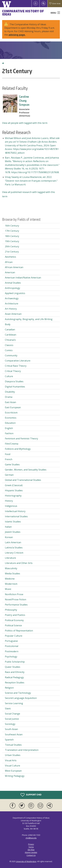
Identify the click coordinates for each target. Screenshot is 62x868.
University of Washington (26, 861)
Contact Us (31, 855)
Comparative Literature (18, 361)
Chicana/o (10, 340)
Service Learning (14, 703)
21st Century (12, 252)
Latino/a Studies (14, 548)
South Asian (11, 729)
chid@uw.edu (31, 838)
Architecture (12, 304)
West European (13, 771)
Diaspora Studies (14, 381)
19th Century (12, 241)
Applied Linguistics (15, 293)
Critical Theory (13, 371)
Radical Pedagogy (14, 677)
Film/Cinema (12, 444)
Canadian (10, 329)
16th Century (12, 226)
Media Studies (13, 574)
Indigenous (11, 506)
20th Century (12, 246)
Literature (10, 558)
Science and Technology (18, 693)
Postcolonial (12, 646)
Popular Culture (14, 636)
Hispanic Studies (14, 490)
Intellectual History (15, 511)
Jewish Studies (13, 532)
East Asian (10, 402)
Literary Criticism (14, 553)
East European (13, 407)
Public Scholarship (15, 662)
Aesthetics (10, 257)
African (9, 262)
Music (8, 589)
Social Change (13, 714)
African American (14, 267)
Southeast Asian (14, 734)
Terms (31, 847)
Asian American (13, 314)
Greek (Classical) (14, 485)
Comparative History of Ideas (23, 13)
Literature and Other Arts (19, 563)
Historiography (13, 496)
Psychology (11, 657)
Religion (9, 688)
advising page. (17, 35)
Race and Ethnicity (15, 672)
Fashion (9, 433)
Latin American (13, 542)
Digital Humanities (15, 387)
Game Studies (12, 464)
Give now (55, 4)
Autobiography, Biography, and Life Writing (29, 319)
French (9, 459)
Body (8, 324)
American (10, 272)
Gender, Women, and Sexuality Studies (26, 470)
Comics (9, 350)
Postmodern (12, 651)
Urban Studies (13, 755)
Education (10, 423)
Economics (11, 418)
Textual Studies (13, 745)
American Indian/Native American (23, 278)
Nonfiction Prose (14, 594)
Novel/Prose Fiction (16, 599)
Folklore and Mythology (18, 449)
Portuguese (11, 641)
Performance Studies (16, 605)
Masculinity (11, 568)
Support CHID (31, 795)
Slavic (8, 708)
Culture (9, 376)
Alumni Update (31, 852)
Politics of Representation (19, 631)
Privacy (31, 844)
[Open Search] (44, 4)
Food (8, 454)
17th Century (12, 231)
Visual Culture (13, 766)
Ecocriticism (11, 413)
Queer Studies (13, 667)
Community (11, 355)
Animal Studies (13, 283)
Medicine (10, 579)
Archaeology (12, 298)
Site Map (31, 850)
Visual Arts (11, 760)
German (9, 475)
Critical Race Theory (16, 366)
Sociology (10, 724)
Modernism (11, 584)
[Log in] (36, 4)
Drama (9, 397)
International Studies (16, 516)
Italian (8, 527)
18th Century (12, 236)
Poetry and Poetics (15, 615)
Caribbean (11, 335)
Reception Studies (15, 683)
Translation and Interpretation (22, 750)
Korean (9, 537)
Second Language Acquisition (21, 698)
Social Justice (12, 719)
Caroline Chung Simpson (24, 101)
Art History (11, 309)
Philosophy (11, 610)
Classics (9, 345)
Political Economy (14, 620)
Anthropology (13, 288)
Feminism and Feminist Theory (21, 439)
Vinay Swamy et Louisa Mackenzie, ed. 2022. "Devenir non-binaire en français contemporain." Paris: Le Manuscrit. (31, 181)
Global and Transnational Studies (23, 480)
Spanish (9, 740)
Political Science (13, 625)
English (9, 428)
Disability (10, 392)
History (9, 501)
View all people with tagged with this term (25, 123)
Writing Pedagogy (15, 776)
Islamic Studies (13, 522)
